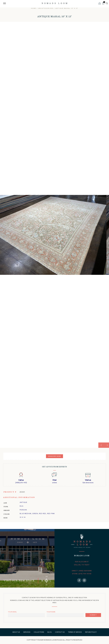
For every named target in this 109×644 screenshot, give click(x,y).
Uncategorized (46, 8)
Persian (23, 510)
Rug (22, 506)
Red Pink (51, 514)
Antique (23, 502)
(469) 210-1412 (21, 481)
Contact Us (60, 632)
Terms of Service (75, 632)
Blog (50, 632)
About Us (16, 632)
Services (27, 632)
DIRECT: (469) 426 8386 (82, 571)
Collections (39, 632)
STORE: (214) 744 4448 (82, 574)
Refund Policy (91, 632)
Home (34, 8)
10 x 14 (23, 517)
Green (35, 514)
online (54, 481)
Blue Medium (25, 514)
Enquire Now (54, 456)
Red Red (43, 514)
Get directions (88, 481)
